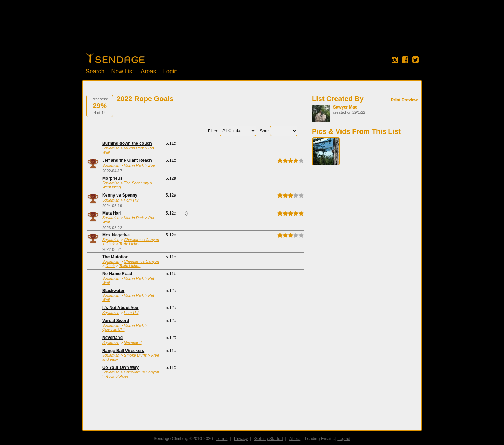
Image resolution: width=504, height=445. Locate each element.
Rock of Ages (117, 376)
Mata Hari (112, 213)
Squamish (111, 148)
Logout (344, 439)
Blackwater (113, 291)
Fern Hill (131, 200)
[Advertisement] (252, 30)
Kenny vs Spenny (120, 195)
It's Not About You (120, 308)
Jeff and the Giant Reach (127, 160)
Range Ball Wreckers (123, 351)
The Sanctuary (136, 183)
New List (123, 71)
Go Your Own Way (120, 367)
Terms (222, 439)
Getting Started (269, 439)
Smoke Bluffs (135, 355)
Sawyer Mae (345, 107)
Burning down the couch (127, 143)
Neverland (112, 338)
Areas (148, 71)
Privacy (241, 439)
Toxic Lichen (130, 244)
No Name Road (117, 274)
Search (95, 71)
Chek (110, 244)
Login (170, 71)
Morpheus (112, 178)
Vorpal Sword (116, 321)
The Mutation (115, 257)
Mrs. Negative (116, 235)
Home (115, 58)
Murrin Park (134, 148)
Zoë (152, 165)
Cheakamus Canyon (141, 240)
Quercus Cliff (113, 329)
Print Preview (404, 100)
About (295, 439)
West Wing (112, 187)
